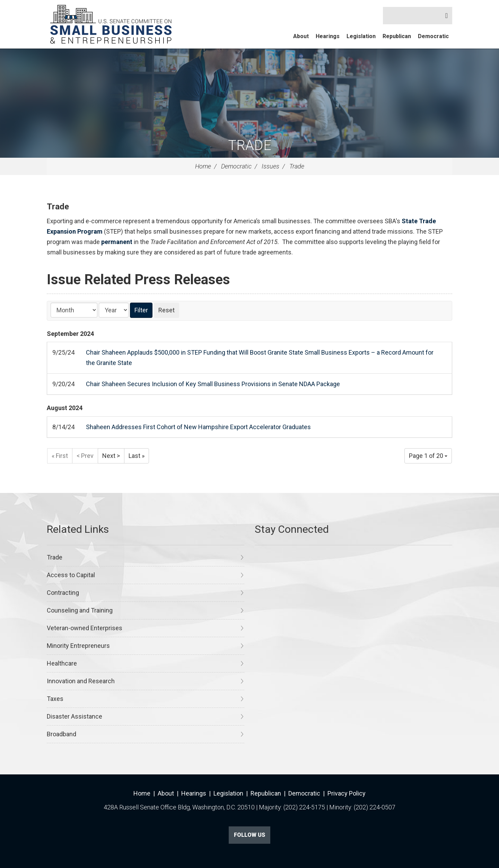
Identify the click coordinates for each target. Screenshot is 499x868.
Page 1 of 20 (428, 456)
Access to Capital (71, 575)
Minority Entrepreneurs (78, 646)
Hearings (328, 36)
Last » (137, 456)
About (301, 36)
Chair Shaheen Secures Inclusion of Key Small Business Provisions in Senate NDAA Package (213, 384)
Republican (397, 36)
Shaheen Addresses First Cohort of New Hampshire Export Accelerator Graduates (198, 427)
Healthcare (62, 663)
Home (203, 166)
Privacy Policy (347, 793)
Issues (270, 166)
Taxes (55, 699)
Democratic (433, 36)
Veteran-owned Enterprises (85, 628)
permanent (117, 242)
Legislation (361, 36)
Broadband (62, 734)
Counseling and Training (80, 610)
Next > (111, 456)
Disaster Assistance (75, 716)
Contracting (63, 593)
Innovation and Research (81, 681)
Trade (250, 145)
